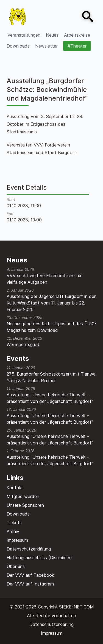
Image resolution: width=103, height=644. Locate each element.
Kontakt (15, 488)
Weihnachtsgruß (23, 344)
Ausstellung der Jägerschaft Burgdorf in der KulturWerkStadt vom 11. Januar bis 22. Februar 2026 (51, 303)
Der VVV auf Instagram (30, 584)
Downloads (18, 514)
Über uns (16, 566)
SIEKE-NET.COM (76, 607)
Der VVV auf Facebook (30, 575)
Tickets (14, 523)
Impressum (17, 540)
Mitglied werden (23, 496)
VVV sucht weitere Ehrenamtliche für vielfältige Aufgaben (44, 279)
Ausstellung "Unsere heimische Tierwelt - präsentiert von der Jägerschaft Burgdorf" (50, 398)
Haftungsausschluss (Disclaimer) (39, 558)
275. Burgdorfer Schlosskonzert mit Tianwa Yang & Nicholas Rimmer (51, 377)
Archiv (13, 531)
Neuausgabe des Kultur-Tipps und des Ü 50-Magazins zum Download (51, 327)
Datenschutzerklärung (29, 549)
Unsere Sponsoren (25, 505)
